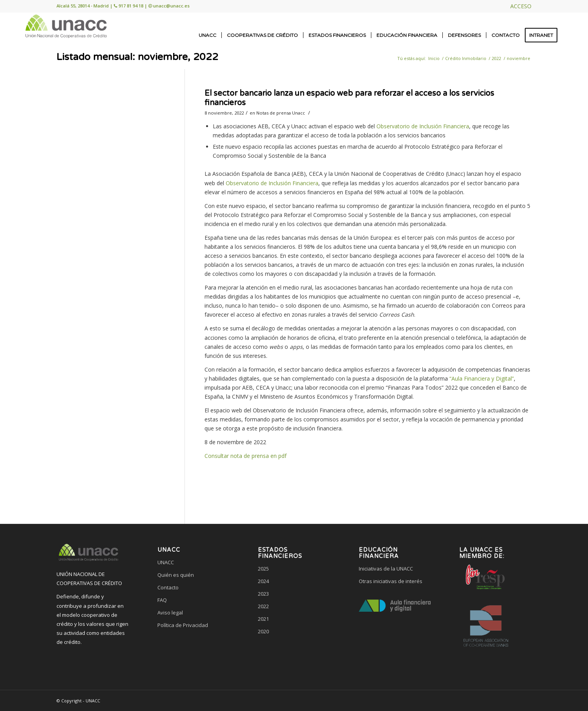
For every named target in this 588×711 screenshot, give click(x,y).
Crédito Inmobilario (466, 58)
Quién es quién (176, 575)
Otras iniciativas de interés (391, 581)
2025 (263, 569)
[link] (193, 655)
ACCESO (521, 6)
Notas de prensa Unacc (281, 113)
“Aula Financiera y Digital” (482, 378)
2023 (263, 594)
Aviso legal (170, 613)
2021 (263, 619)
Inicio (434, 58)
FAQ (162, 600)
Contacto (168, 587)
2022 (497, 58)
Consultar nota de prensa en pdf (246, 456)
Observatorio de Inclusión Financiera (423, 126)
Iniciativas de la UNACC (386, 569)
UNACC (166, 562)
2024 (263, 581)
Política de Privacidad (183, 625)
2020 (263, 631)
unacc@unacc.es (171, 6)
